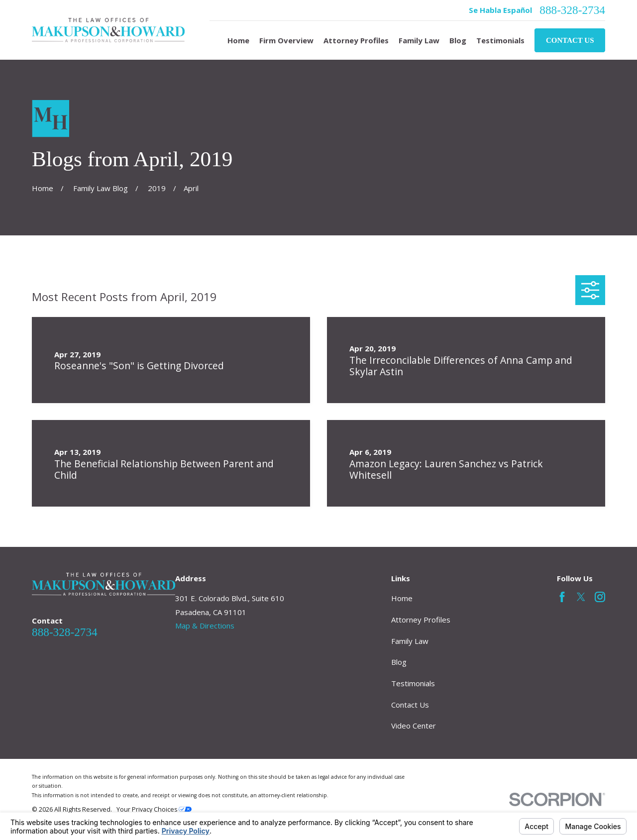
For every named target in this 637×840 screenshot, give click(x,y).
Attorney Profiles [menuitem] (356, 40)
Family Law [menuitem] (419, 40)
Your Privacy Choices (154, 809)
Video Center (414, 726)
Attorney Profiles (421, 620)
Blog (399, 662)
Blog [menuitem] (458, 40)
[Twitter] (581, 597)
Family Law (410, 641)
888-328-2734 (572, 10)
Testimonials (413, 683)
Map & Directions (205, 626)
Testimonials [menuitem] (500, 40)
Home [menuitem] (238, 40)
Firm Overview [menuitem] (286, 40)
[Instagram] (600, 597)
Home (402, 598)
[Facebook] (562, 597)
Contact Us (570, 40)
